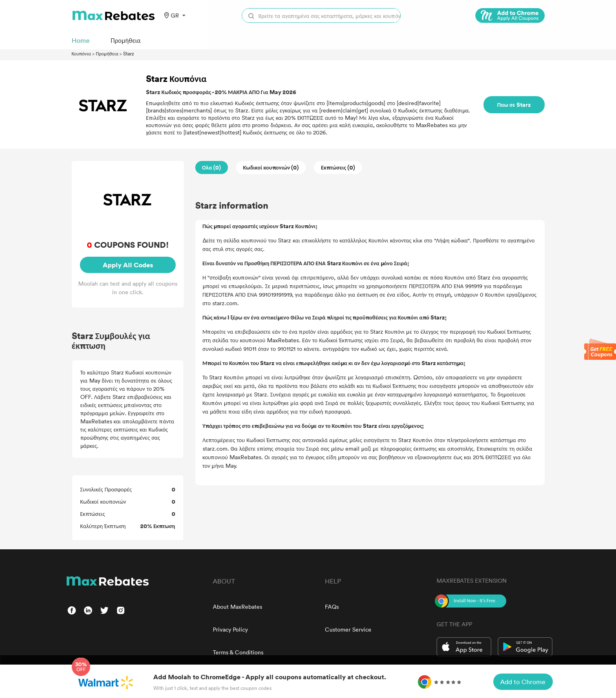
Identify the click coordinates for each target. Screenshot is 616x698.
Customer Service (348, 629)
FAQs (332, 607)
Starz (129, 53)
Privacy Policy (230, 629)
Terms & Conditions (238, 652)
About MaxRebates (237, 607)
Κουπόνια (82, 53)
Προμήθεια (107, 53)
